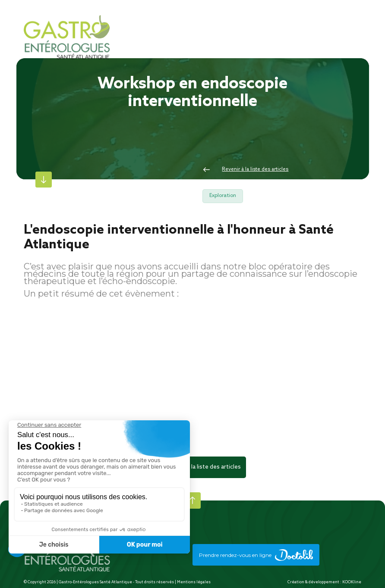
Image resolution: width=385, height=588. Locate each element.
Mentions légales (194, 582)
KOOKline (352, 582)
